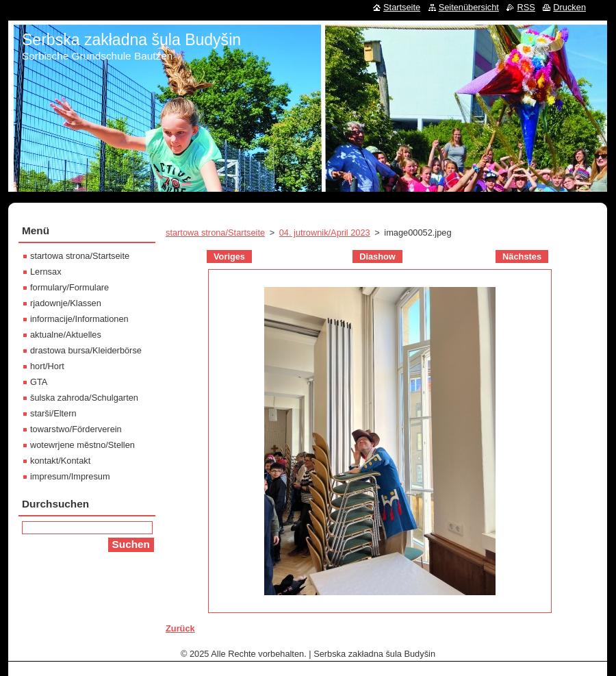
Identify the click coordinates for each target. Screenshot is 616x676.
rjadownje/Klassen (66, 303)
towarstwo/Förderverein (76, 429)
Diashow (377, 256)
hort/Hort (47, 366)
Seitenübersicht (469, 7)
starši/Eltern (53, 413)
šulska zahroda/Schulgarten (84, 398)
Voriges (229, 256)
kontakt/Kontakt (60, 461)
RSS (526, 7)
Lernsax (46, 272)
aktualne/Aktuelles (66, 335)
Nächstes (522, 256)
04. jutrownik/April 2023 (325, 233)
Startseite (402, 7)
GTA (39, 382)
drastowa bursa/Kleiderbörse (86, 350)
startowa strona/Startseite (215, 233)
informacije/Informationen (79, 319)
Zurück (180, 628)
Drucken (569, 7)
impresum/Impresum (70, 476)
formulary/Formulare (69, 287)
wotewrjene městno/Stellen (82, 445)
